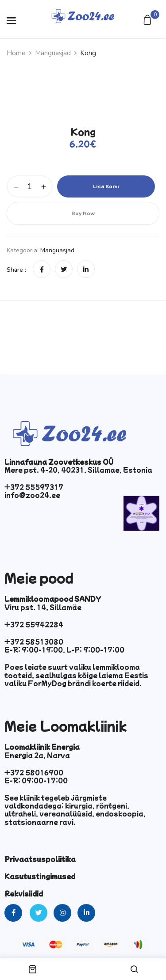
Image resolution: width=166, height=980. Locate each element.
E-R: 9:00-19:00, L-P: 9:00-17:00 (64, 650)
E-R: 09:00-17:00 (36, 780)
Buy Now (83, 213)
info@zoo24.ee (32, 495)
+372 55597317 (34, 487)
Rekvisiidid (24, 893)
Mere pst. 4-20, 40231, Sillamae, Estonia (78, 470)
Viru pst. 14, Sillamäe (43, 607)
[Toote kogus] (30, 186)
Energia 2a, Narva (37, 755)
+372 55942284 (34, 624)
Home (16, 53)
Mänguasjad (53, 53)
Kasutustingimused (40, 876)
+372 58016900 (34, 772)
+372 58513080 (34, 642)
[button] (149, 21)
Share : (16, 270)
